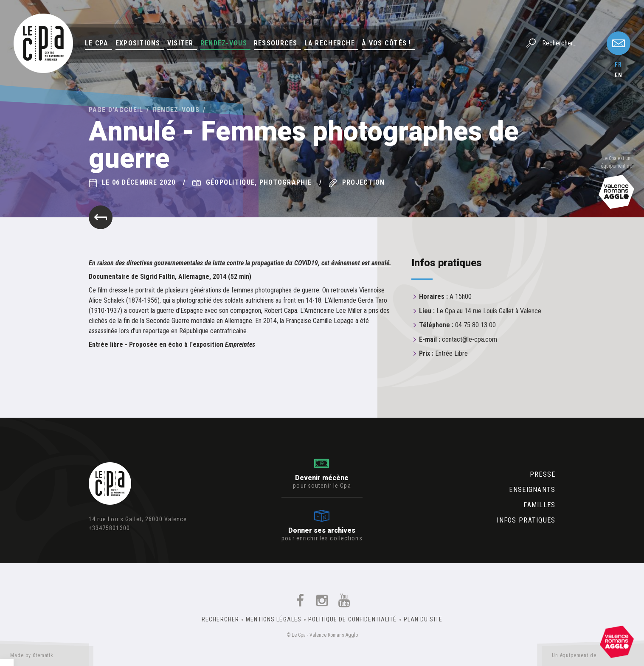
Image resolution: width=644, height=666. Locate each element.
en (619, 75)
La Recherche (330, 43)
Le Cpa (97, 43)
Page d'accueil (116, 110)
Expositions (138, 43)
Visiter (180, 43)
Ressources (276, 43)
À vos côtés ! (387, 43)
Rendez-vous (224, 43)
